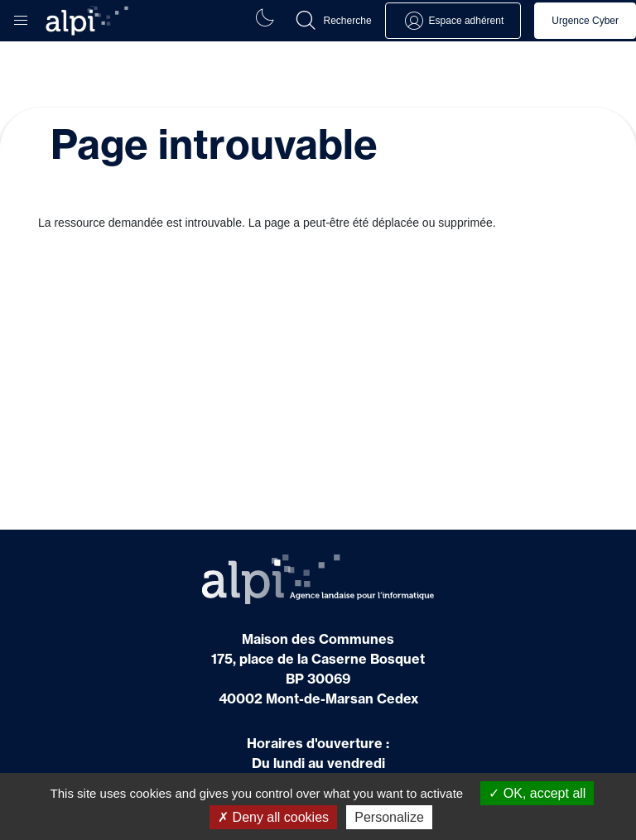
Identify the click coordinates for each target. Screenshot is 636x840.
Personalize (389, 817)
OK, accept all (537, 793)
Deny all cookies (273, 817)
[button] (21, 17)
